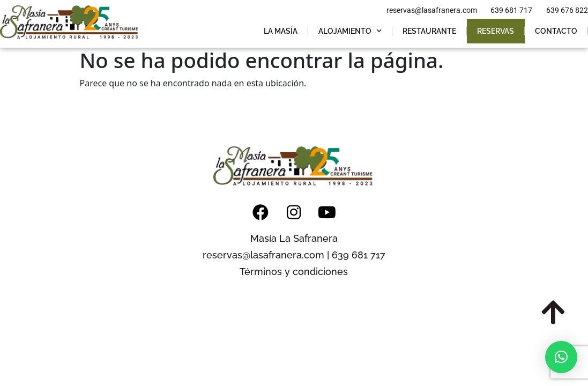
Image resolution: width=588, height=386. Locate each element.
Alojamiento (350, 31)
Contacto (556, 31)
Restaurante (429, 31)
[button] (561, 357)
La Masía (281, 31)
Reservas (496, 31)
